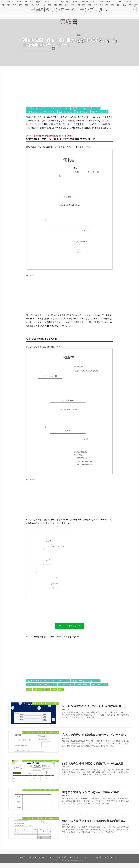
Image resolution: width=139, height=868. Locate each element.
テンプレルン (67, 860)
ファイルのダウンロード (69, 626)
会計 (67, 5)
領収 (3, 5)
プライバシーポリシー (46, 857)
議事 (90, 5)
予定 (124, 5)
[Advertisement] (13, 141)
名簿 (38, 5)
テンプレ (10, 2)
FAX (72, 5)
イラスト (46, 2)
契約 (78, 5)
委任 (101, 5)
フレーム (55, 2)
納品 (9, 5)
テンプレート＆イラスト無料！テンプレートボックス (100, 857)
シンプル (94, 2)
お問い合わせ (74, 857)
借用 (95, 5)
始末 (61, 5)
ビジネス (19, 2)
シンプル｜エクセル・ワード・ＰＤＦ (42, 112)
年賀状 (38, 2)
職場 (29, 690)
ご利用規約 (32, 857)
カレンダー (29, 2)
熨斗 (119, 5)
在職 (55, 5)
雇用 (49, 5)
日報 (32, 5)
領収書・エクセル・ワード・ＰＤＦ (86, 108)
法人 (47, 690)
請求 (20, 5)
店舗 (61, 690)
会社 (54, 690)
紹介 (107, 5)
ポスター (76, 2)
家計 (113, 5)
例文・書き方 (65, 2)
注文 (26, 5)
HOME (23, 857)
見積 (15, 5)
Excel (101, 2)
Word (108, 2)
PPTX (121, 2)
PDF (114, 2)
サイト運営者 (62, 857)
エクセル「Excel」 (66, 112)
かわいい (85, 2)
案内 (84, 5)
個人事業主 (38, 690)
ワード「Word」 (83, 112)
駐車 (136, 5)
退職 (44, 5)
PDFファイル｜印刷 (100, 112)
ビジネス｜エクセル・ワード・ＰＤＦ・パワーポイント (48, 108)
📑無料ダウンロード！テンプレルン (69, 10)
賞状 (130, 5)
